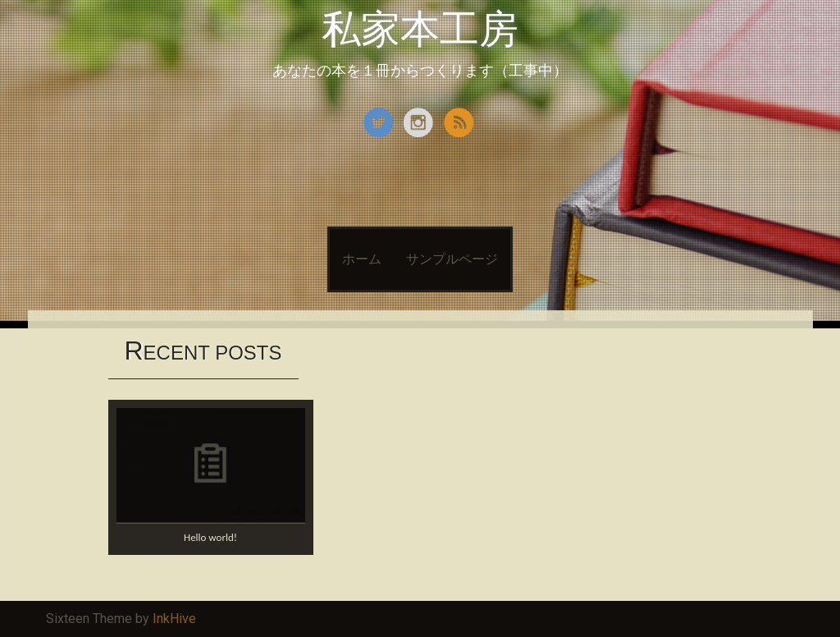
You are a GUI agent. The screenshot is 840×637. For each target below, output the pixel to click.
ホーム (362, 259)
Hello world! (210, 537)
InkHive (174, 619)
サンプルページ (452, 259)
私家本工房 (420, 29)
